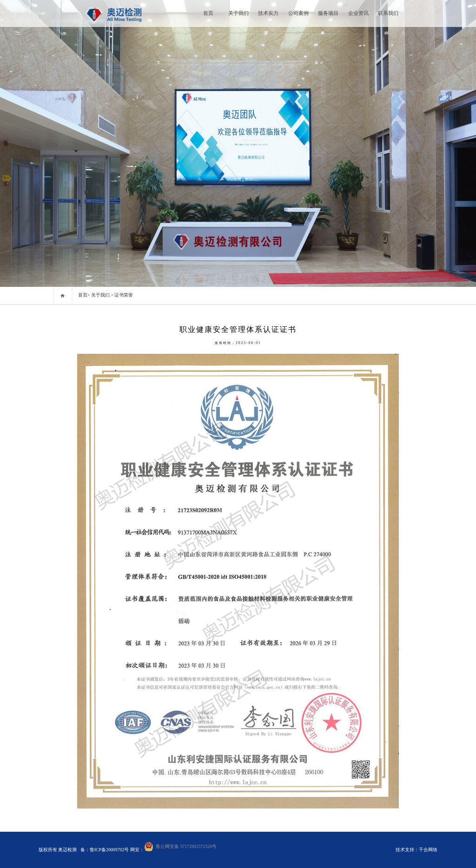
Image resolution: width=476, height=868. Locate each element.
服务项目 (328, 13)
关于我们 (238, 13)
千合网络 (428, 850)
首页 (208, 13)
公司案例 (298, 13)
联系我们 (388, 13)
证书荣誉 (124, 295)
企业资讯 (358, 13)
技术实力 (268, 13)
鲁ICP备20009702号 (110, 850)
